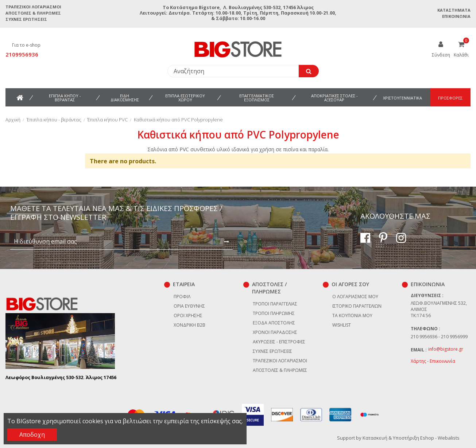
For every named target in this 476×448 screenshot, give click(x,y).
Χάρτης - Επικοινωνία (433, 361)
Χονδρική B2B (189, 325)
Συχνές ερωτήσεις (26, 19)
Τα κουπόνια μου (352, 315)
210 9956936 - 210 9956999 (439, 337)
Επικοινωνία (456, 16)
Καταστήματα (454, 10)
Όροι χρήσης (188, 315)
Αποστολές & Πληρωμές (33, 13)
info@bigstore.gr (446, 349)
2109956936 (22, 54)
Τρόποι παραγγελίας (275, 304)
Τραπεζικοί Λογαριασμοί (33, 7)
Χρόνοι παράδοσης (275, 332)
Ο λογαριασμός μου (355, 297)
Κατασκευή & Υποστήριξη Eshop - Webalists (411, 438)
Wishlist (342, 325)
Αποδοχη (32, 435)
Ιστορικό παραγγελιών (357, 306)
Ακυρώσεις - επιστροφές (279, 342)
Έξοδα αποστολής (274, 323)
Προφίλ (182, 297)
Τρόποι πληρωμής (274, 313)
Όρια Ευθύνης (189, 306)
